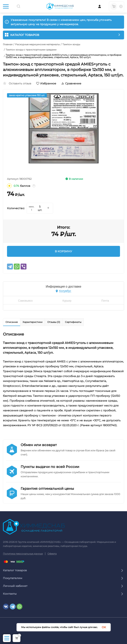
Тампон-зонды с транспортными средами (31, 50)
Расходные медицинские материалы (37, 44)
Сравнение (71, 83)
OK (104, 627)
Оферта (52, 554)
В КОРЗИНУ (63, 251)
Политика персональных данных (23, 554)
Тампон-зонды (71, 44)
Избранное (46, 83)
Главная (8, 44)
